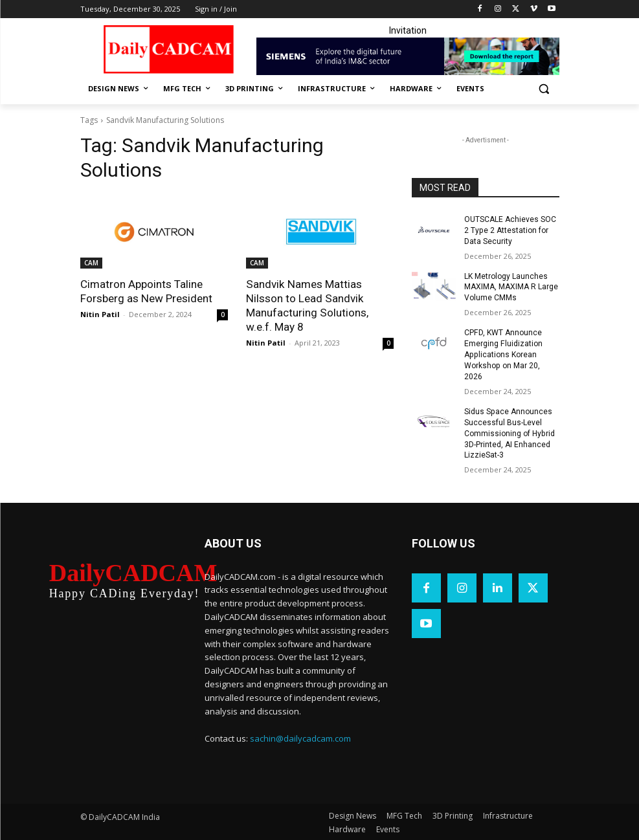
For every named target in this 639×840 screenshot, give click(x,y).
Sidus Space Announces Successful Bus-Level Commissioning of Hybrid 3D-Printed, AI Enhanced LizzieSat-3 (509, 433)
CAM (91, 263)
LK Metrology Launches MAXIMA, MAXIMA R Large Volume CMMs (511, 287)
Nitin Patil (100, 314)
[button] (544, 89)
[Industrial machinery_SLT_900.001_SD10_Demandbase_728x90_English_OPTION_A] (408, 56)
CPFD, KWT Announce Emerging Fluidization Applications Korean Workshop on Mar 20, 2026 (503, 354)
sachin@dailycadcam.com (300, 737)
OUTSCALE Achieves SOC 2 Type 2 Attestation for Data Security (510, 230)
